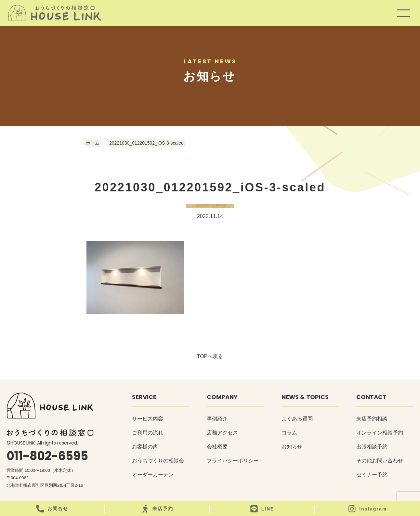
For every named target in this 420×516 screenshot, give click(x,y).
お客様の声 (145, 447)
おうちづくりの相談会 (158, 461)
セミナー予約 (372, 475)
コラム (289, 433)
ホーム (93, 143)
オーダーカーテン (153, 475)
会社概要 (217, 447)
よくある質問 (297, 419)
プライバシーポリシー (233, 461)
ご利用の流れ (148, 433)
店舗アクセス (222, 433)
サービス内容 (148, 419)
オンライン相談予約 (380, 433)
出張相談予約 (372, 447)
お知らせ (292, 447)
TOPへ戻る (210, 356)
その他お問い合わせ (380, 461)
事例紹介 (217, 419)
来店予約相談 (372, 419)
